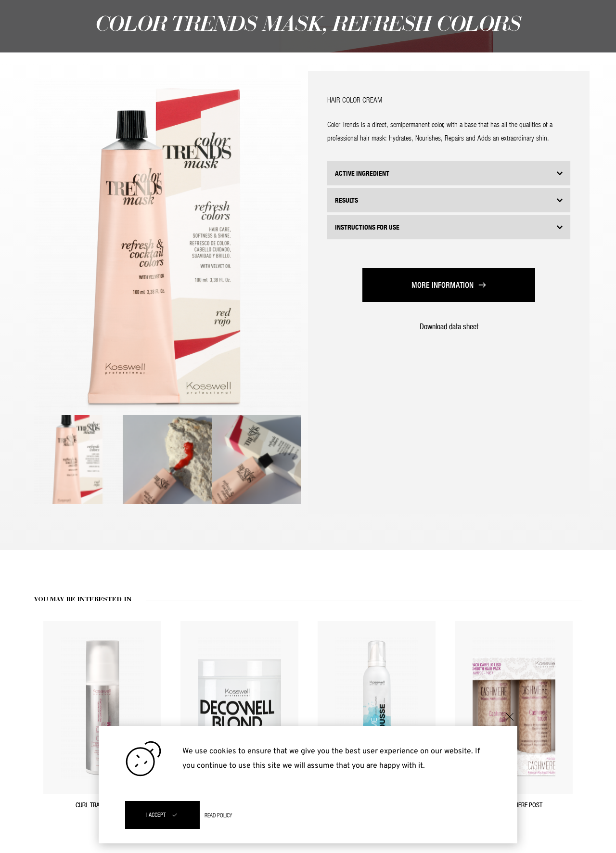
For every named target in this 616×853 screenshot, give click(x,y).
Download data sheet (449, 326)
